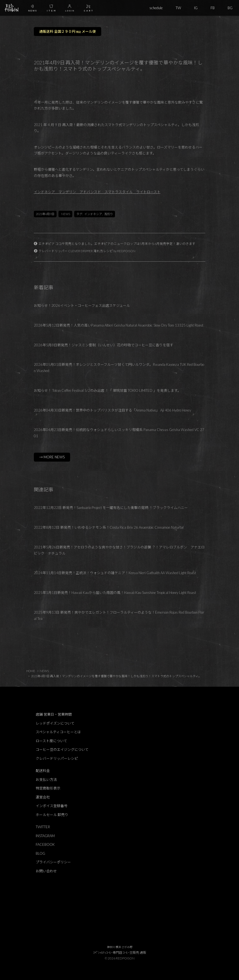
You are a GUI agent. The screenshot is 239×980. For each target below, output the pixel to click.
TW (178, 8)
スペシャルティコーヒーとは (58, 732)
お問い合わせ (46, 871)
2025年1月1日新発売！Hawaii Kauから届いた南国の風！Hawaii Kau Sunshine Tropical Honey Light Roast (115, 593)
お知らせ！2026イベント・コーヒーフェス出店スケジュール (82, 305)
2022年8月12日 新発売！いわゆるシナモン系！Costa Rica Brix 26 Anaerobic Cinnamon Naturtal (109, 527)
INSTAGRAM (45, 836)
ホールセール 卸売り (52, 815)
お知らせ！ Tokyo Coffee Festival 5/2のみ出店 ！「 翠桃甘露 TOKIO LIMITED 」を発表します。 (107, 390)
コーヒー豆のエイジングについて (62, 749)
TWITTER (43, 827)
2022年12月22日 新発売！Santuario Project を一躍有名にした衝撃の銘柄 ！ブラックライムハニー (113, 508)
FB (213, 8)
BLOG (40, 853)
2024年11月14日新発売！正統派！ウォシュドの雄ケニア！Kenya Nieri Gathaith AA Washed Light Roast (115, 573)
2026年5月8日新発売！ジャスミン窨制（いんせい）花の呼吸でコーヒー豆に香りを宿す (104, 345)
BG (230, 8)
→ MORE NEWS (52, 457)
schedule (156, 8)
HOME (31, 671)
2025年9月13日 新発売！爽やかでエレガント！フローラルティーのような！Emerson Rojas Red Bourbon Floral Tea (119, 615)
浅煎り (108, 214)
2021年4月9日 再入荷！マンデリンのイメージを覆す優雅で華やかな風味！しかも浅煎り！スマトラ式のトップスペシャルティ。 (116, 676)
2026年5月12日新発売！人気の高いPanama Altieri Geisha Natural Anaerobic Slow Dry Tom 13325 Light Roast (119, 325)
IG (196, 8)
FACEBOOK (45, 844)
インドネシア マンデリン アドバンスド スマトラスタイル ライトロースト (97, 192)
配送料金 (43, 771)
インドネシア (93, 214)
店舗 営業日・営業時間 (54, 714)
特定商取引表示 (48, 788)
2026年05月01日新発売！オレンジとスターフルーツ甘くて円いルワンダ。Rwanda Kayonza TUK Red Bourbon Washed (119, 368)
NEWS (66, 214)
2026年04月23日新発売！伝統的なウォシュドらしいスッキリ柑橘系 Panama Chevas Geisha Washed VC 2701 (119, 433)
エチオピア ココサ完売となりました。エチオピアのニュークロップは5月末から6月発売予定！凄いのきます (117, 244)
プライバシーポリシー (53, 862)
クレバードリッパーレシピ (57, 758)
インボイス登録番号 (52, 806)
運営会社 (43, 797)
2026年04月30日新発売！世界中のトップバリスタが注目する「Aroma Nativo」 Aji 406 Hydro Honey (112, 410)
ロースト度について (51, 741)
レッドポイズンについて (55, 723)
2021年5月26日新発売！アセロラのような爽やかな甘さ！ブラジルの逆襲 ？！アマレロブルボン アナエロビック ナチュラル (119, 550)
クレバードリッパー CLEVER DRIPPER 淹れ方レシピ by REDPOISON (87, 251)
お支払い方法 (46, 780)
